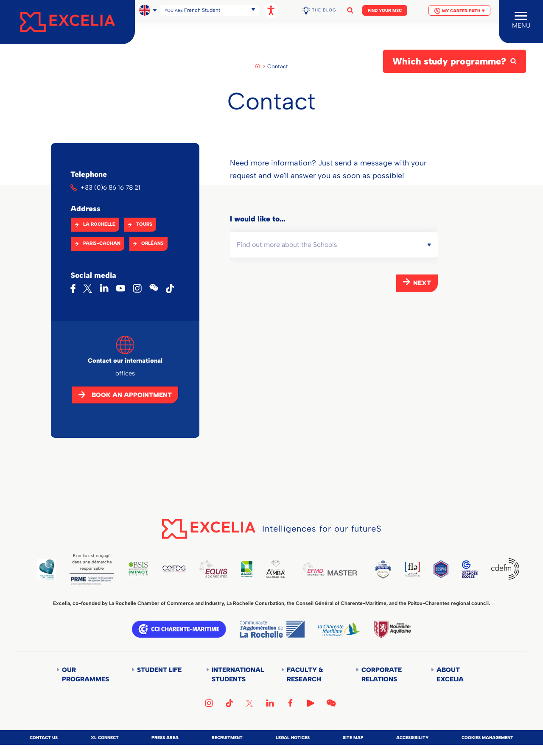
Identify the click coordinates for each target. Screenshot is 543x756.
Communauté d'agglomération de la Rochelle (272, 629)
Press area (165, 738)
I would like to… (258, 219)
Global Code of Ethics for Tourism (47, 569)
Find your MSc (385, 8)
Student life (159, 670)
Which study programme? (449, 61)
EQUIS (213, 569)
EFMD (330, 569)
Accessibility (412, 738)
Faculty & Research (305, 675)
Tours (144, 224)
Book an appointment (132, 395)
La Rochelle (99, 224)
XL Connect (105, 738)
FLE (413, 569)
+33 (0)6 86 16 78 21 (111, 188)
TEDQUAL (383, 569)
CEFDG (174, 569)
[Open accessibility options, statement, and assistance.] (271, 8)
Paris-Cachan (102, 243)
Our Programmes (85, 675)
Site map (353, 738)
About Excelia (450, 675)
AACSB (247, 569)
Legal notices (293, 738)
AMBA (275, 569)
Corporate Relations (382, 675)
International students (237, 675)
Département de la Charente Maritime (339, 629)
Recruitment (227, 738)
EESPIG (441, 569)
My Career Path (459, 8)
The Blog (324, 7)
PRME (92, 581)
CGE (470, 569)
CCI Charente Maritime (179, 629)
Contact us (44, 738)
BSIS (138, 569)
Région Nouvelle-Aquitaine (392, 629)
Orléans (153, 243)
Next (422, 283)
